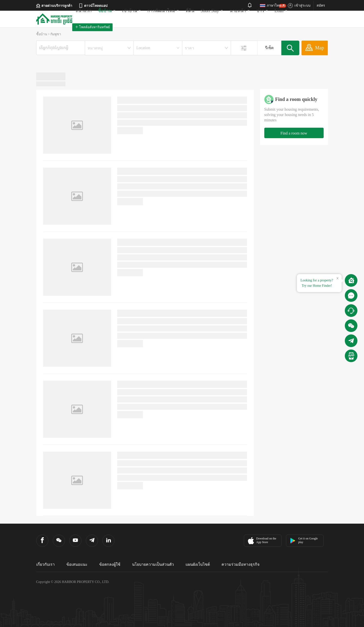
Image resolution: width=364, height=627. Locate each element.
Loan (281, 9)
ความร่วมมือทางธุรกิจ (240, 564)
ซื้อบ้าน (107, 11)
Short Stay (212, 11)
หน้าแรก (84, 11)
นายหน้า (240, 11)
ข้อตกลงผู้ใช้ (110, 564)
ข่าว (262, 11)
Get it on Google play (304, 540)
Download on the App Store (262, 541)
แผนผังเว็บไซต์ (198, 564)
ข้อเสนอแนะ (77, 564)
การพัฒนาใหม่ (163, 11)
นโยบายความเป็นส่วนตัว (153, 564)
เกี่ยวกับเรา (45, 564)
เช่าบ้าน (132, 11)
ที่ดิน (190, 11)
